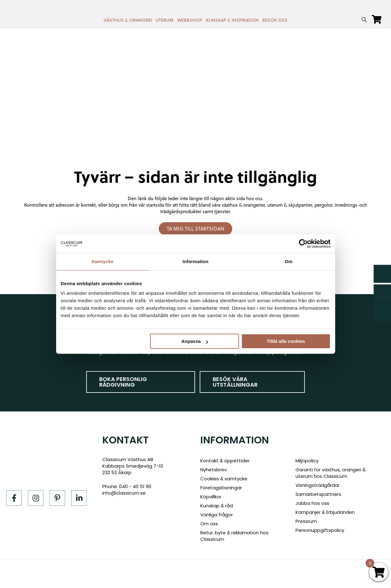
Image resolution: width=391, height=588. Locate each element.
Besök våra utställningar (235, 382)
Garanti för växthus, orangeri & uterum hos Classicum (331, 473)
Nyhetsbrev (213, 470)
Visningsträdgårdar (318, 485)
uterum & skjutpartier (290, 205)
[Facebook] (14, 498)
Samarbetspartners (318, 494)
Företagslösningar (221, 488)
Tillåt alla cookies (286, 341)
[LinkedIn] (79, 498)
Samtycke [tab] (102, 261)
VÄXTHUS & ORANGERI (128, 20)
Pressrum (306, 521)
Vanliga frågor (217, 515)
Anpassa (195, 341)
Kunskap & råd (217, 506)
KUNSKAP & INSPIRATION (232, 20)
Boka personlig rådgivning (123, 382)
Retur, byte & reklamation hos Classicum (234, 536)
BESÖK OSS (275, 20)
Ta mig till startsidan (195, 229)
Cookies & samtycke (224, 479)
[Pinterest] (57, 498)
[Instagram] (36, 498)
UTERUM (164, 20)
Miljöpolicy (307, 461)
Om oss (209, 524)
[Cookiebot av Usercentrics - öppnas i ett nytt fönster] (303, 244)
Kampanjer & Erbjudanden (325, 512)
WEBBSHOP (190, 20)
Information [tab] (196, 261)
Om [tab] (289, 261)
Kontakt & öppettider (225, 461)
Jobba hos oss (312, 503)
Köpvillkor (211, 497)
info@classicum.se (124, 493)
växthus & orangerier (243, 205)
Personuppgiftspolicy (320, 530)
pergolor (323, 205)
